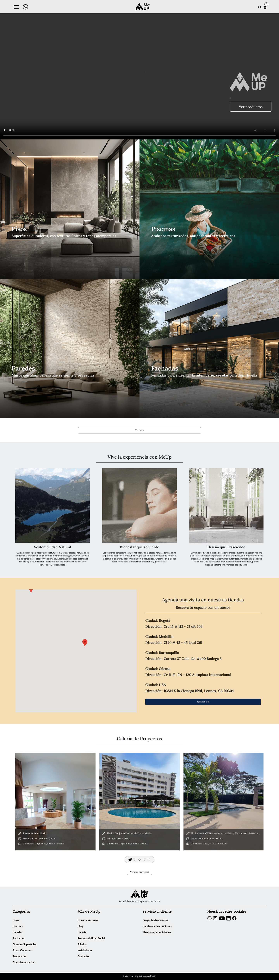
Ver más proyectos (139, 872)
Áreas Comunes (22, 950)
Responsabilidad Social (91, 938)
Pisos (16, 920)
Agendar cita (203, 702)
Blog (80, 926)
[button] (130, 860)
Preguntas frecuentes (155, 920)
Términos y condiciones (157, 932)
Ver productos (251, 107)
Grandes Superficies (25, 944)
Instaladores (85, 950)
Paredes (17, 932)
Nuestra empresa (88, 920)
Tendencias (19, 956)
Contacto (83, 956)
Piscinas (18, 926)
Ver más (139, 430)
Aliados (82, 944)
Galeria (82, 932)
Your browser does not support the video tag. (139, 70)
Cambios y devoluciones (157, 926)
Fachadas (18, 938)
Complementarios (23, 962)
